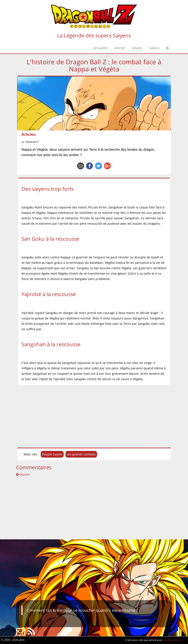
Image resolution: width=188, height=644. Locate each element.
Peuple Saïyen (52, 454)
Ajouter (23, 474)
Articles (29, 135)
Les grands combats (81, 454)
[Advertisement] (94, 416)
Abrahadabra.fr (172, 640)
